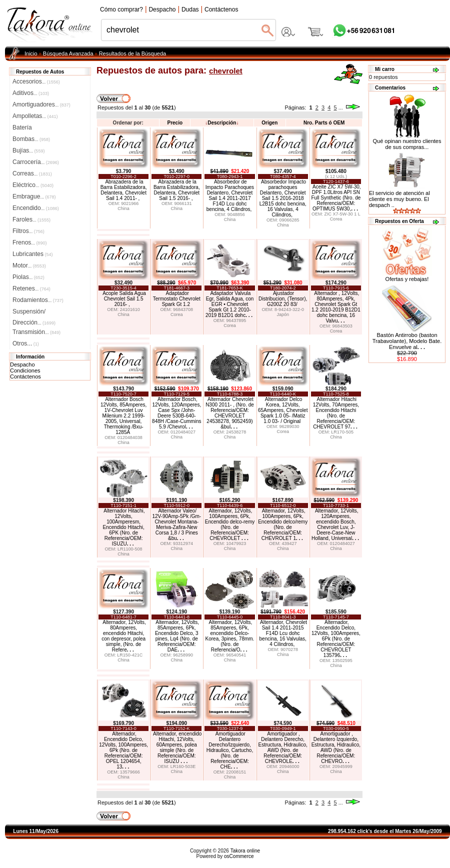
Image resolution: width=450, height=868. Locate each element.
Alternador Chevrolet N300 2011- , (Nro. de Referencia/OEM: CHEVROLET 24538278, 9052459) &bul (230, 413)
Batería (22, 127)
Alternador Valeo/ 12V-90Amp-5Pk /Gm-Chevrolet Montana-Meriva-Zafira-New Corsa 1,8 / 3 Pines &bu (176, 524)
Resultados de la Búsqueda (133, 53)
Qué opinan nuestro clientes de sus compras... (407, 141)
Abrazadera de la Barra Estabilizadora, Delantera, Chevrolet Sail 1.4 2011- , (124, 190)
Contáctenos (25, 376)
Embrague (34, 196)
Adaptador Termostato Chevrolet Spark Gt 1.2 (177, 299)
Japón (283, 314)
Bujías (28, 150)
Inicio (31, 53)
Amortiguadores (41, 104)
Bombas (31, 139)
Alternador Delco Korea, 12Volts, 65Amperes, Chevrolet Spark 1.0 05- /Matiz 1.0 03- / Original (283, 410)
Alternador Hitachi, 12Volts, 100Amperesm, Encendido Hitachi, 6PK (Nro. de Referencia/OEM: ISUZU (123, 527)
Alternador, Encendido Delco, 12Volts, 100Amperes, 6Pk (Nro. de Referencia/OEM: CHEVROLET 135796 (336, 639)
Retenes (31, 288)
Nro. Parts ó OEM (324, 123)
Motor (29, 265)
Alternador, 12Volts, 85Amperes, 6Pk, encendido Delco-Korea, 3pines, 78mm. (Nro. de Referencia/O (230, 636)
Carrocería (36, 162)
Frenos (29, 242)
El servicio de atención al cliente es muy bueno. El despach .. (399, 199)
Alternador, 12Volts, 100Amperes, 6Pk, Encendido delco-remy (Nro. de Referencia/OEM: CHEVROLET (230, 524)
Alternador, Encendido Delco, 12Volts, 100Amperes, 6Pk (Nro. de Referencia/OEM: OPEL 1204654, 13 (123, 750)
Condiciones (25, 370)
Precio (175, 123)
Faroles (31, 219)
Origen (269, 123)
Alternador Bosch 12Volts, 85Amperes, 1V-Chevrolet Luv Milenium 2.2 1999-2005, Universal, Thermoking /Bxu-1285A (123, 416)
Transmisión (36, 332)
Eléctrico (33, 185)
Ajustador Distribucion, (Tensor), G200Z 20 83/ (283, 299)
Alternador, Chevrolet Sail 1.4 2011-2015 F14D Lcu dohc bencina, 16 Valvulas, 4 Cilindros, (283, 633)
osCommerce (239, 856)
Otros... (26, 343)
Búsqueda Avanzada (68, 53)
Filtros (28, 231)
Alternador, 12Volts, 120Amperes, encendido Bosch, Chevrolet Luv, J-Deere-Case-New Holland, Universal (335, 524)
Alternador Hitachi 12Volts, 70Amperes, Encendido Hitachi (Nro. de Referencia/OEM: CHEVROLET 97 (336, 413)
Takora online (245, 851)
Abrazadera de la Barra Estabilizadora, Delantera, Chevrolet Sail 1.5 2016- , (177, 190)
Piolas (28, 277)
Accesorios (36, 81)
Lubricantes (33, 254)
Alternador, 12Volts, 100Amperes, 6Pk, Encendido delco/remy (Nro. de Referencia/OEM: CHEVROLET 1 (283, 524)
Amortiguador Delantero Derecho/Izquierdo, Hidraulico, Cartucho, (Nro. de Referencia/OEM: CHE (230, 750)
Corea (336, 219)
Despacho (22, 364)
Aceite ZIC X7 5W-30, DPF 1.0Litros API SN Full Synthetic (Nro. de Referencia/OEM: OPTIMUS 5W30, (336, 198)
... (341, 107)
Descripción (222, 123)
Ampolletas (35, 116)
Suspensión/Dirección (34, 312)
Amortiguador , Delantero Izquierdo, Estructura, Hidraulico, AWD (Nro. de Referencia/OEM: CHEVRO (336, 747)
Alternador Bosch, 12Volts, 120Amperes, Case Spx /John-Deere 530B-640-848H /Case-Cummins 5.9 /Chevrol (176, 413)
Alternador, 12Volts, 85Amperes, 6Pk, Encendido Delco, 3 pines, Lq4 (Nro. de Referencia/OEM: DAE (177, 636)
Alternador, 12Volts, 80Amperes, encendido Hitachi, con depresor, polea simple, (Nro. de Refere (124, 636)
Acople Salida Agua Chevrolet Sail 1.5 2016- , (124, 299)
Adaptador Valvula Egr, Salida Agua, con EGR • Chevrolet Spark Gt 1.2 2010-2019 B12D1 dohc (229, 304)
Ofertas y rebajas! (407, 279)
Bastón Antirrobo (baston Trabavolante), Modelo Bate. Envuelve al (407, 341)
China (123, 208)
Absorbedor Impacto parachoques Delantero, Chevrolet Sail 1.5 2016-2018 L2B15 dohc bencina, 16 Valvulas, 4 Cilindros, (283, 198)
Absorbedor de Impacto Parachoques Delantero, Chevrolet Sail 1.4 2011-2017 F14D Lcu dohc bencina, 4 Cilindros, (230, 195)
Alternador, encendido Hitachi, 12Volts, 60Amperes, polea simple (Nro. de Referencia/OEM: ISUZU (177, 747)
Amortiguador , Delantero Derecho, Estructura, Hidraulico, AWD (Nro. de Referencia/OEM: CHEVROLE (282, 747)
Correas (32, 173)
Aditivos (31, 93)
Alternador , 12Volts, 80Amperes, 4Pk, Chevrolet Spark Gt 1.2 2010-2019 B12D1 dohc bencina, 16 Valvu (336, 307)
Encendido (36, 208)
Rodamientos (38, 300)
